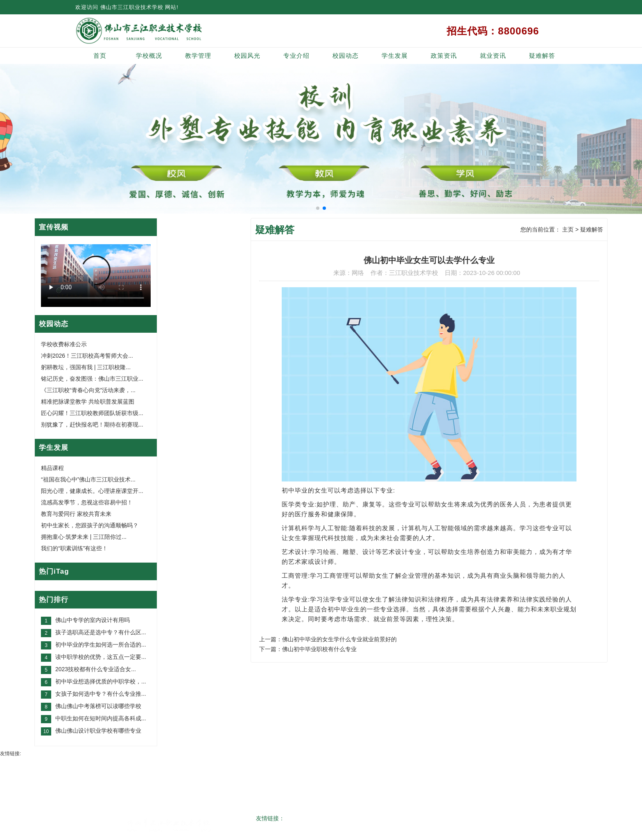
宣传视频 (54, 227)
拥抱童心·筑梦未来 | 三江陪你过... (84, 537)
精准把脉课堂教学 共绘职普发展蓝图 (88, 402)
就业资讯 (493, 56)
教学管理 (198, 56)
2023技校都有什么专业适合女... (96, 669)
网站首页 (119, 765)
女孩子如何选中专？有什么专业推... (101, 694)
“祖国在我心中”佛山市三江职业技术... (88, 479)
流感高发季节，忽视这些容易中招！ (87, 502)
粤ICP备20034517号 (314, 826)
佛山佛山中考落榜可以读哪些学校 (98, 706)
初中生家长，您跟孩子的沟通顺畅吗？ (90, 525)
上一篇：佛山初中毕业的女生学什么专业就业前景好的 (328, 639)
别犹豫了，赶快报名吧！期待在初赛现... (92, 425)
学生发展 (395, 56)
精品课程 (52, 468)
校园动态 (346, 56)
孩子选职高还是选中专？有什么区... (101, 632)
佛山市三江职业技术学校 (132, 7)
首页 (100, 56)
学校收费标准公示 (64, 344)
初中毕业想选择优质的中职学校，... (101, 681)
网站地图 (523, 765)
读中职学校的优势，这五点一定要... (101, 657)
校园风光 (247, 56)
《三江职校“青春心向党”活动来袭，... (88, 390)
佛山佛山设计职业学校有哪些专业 (98, 731)
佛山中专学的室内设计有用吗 (93, 620)
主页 (568, 229)
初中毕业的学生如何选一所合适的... (101, 645)
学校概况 (149, 56)
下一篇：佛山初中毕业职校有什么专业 (308, 649)
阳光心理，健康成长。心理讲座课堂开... (92, 491)
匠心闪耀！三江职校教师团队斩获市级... (92, 413)
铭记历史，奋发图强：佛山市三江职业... (92, 379)
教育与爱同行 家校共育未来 (76, 514)
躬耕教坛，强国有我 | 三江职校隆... (86, 367)
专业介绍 (296, 56)
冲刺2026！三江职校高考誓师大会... (87, 356)
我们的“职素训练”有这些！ (74, 548)
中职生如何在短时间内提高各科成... (101, 718)
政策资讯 (444, 56)
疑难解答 (542, 56)
